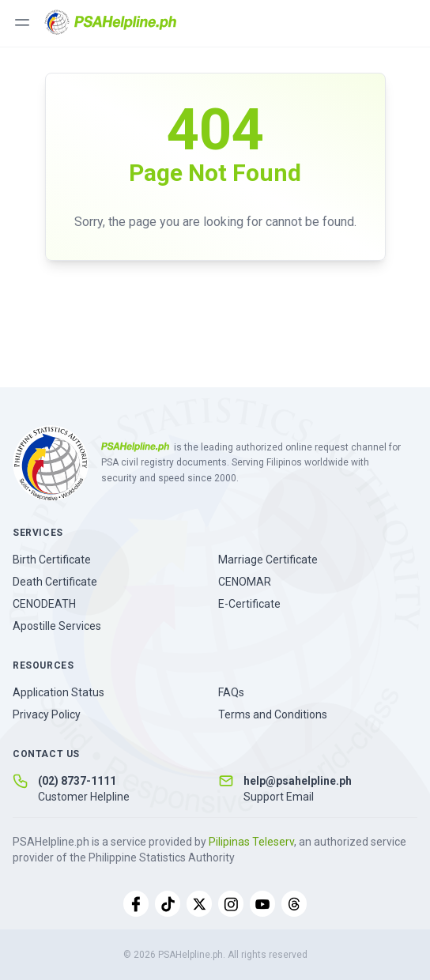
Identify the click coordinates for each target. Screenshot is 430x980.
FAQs (231, 692)
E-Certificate (249, 604)
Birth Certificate (52, 560)
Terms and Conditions (273, 714)
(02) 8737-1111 (77, 781)
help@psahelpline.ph (298, 781)
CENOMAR (245, 582)
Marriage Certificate (268, 560)
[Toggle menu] (22, 22)
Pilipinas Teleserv (251, 842)
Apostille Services (57, 626)
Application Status (58, 692)
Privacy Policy (47, 714)
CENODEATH (44, 604)
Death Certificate (55, 582)
